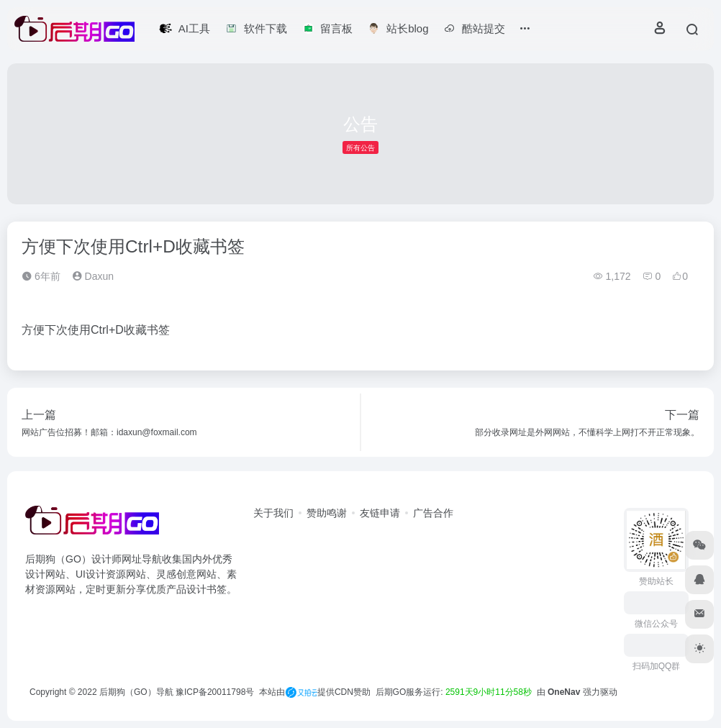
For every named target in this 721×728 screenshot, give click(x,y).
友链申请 (380, 513)
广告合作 (433, 513)
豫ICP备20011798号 (215, 692)
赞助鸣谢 (327, 513)
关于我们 (273, 513)
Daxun (93, 276)
